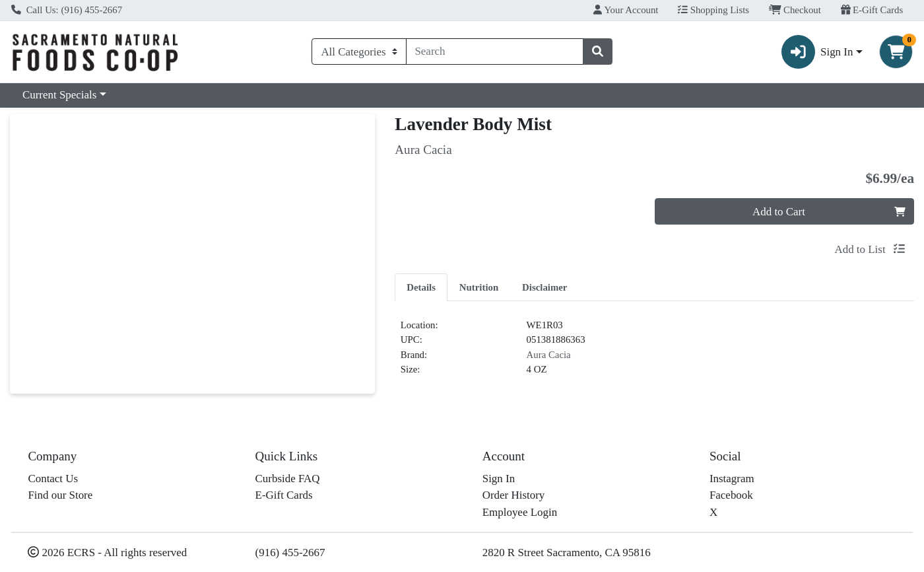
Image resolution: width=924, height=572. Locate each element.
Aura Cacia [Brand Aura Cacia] (549, 355)
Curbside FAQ (288, 479)
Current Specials (59, 95)
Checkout (795, 10)
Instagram (732, 479)
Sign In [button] (817, 52)
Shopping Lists (713, 10)
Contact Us (53, 479)
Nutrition (479, 287)
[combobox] (495, 52)
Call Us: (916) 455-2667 (67, 10)
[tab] (421, 287)
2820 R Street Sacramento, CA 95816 (567, 553)
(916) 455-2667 (290, 553)
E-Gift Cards (872, 10)
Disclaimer (544, 287)
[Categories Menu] (359, 52)
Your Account (626, 10)
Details (421, 287)
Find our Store (60, 495)
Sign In (499, 479)
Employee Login (520, 512)
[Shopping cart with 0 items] (896, 52)
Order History (514, 495)
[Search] (495, 52)
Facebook (731, 495)
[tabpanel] (654, 353)
